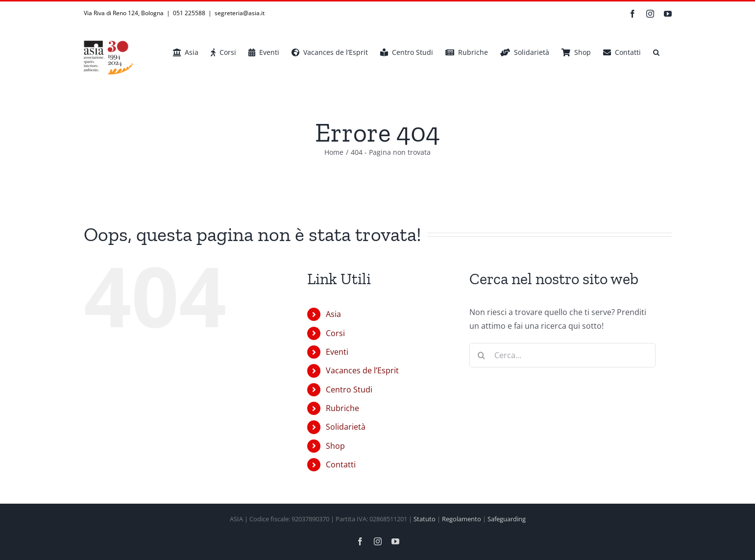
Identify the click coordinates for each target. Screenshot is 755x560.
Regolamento (462, 519)
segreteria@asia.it (240, 13)
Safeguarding (507, 519)
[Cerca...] (562, 355)
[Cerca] (482, 355)
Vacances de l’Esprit (362, 370)
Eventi (337, 352)
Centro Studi (349, 390)
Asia (333, 314)
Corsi (335, 333)
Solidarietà (346, 427)
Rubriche (342, 408)
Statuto (425, 519)
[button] (656, 52)
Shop (335, 446)
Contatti (341, 464)
